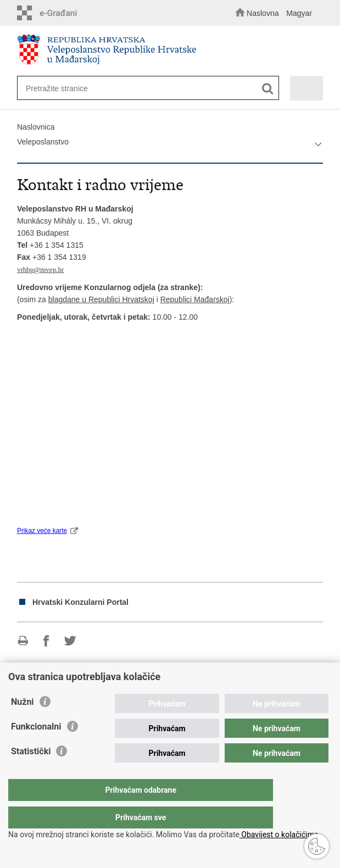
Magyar (299, 13)
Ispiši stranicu (23, 641)
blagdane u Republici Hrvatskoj (101, 299)
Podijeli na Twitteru (70, 641)
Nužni (23, 724)
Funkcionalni (36, 749)
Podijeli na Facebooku (46, 641)
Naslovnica (36, 127)
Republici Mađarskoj (195, 299)
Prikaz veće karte (42, 531)
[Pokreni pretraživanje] (268, 89)
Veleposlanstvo (43, 142)
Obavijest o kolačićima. (280, 834)
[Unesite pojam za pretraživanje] (140, 88)
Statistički (31, 773)
